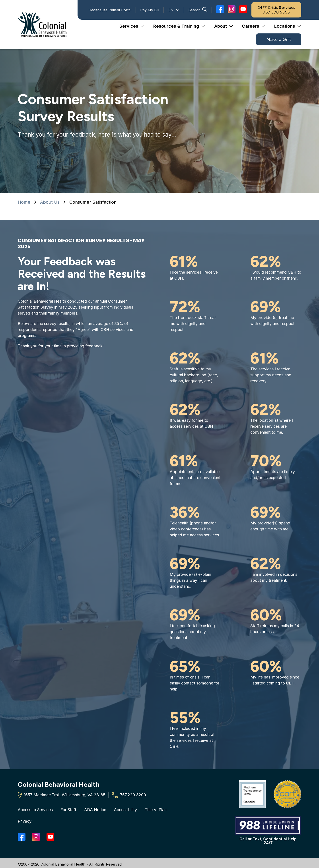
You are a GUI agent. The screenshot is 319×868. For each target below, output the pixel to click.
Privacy (25, 821)
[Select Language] (174, 10)
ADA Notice (95, 810)
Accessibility (125, 810)
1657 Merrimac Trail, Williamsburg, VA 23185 (65, 795)
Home (24, 202)
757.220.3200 (133, 795)
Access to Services (35, 810)
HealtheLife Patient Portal (110, 10)
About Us (50, 202)
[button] (132, 26)
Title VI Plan (156, 810)
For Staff (68, 810)
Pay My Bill (150, 10)
